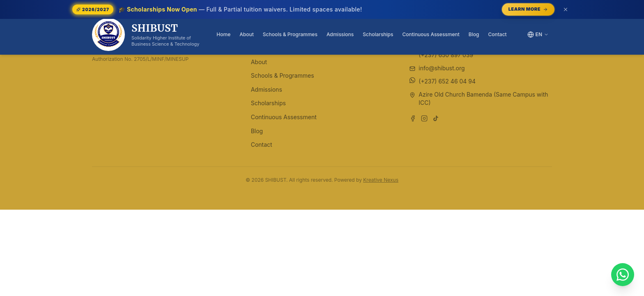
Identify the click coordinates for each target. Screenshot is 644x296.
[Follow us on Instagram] (424, 118)
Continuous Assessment (431, 34)
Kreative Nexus (381, 180)
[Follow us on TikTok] (436, 118)
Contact (497, 34)
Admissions (340, 34)
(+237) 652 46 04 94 (447, 81)
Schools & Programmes (290, 34)
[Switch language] (538, 35)
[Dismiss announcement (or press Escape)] (566, 9)
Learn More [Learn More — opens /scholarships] (528, 9)
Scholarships (378, 34)
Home (223, 34)
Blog (474, 34)
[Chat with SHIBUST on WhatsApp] (623, 275)
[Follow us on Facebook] (413, 118)
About (246, 34)
